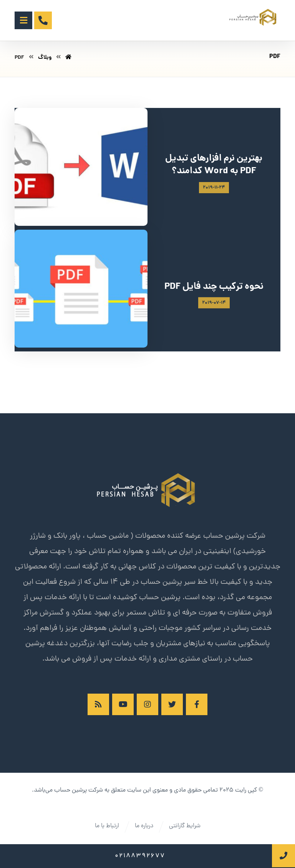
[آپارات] (123, 704)
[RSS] (98, 704)
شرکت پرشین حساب (79, 790)
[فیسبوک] (197, 704)
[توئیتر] (172, 704)
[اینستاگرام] (147, 704)
